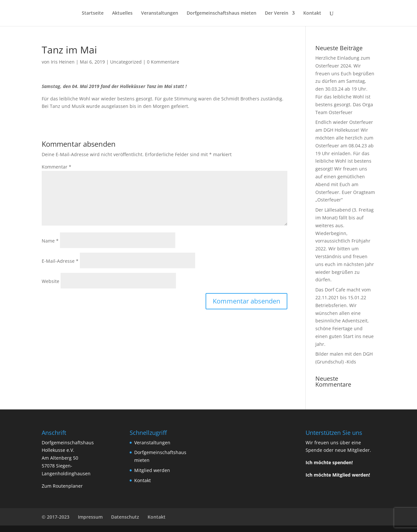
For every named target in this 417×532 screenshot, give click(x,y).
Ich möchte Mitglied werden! (338, 475)
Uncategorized (126, 62)
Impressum (90, 517)
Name (50, 241)
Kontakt (312, 13)
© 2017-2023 (56, 517)
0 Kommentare (163, 62)
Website (50, 281)
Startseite (93, 13)
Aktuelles (122, 13)
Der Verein (277, 13)
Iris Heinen (63, 62)
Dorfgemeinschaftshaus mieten (222, 13)
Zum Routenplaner (62, 486)
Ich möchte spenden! (329, 462)
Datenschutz (125, 517)
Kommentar (57, 167)
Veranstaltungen (160, 13)
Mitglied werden (152, 470)
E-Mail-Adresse (60, 261)
